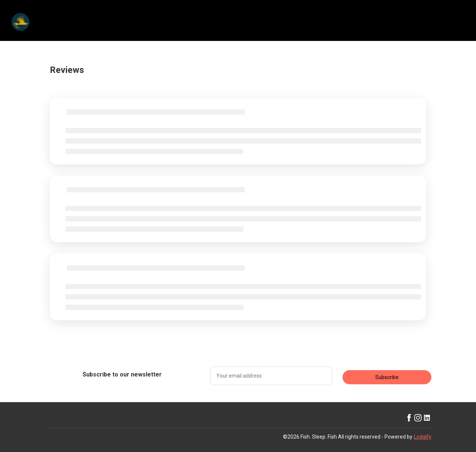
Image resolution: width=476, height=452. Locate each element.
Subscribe (387, 377)
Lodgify (423, 437)
